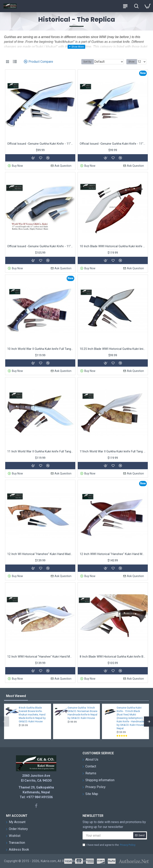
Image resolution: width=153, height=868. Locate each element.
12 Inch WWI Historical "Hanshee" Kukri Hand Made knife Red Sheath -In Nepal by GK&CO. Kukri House (113, 554)
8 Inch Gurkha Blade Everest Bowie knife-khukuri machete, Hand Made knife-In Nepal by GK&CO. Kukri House (32, 715)
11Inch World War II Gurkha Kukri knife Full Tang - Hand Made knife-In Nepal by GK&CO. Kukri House (113, 451)
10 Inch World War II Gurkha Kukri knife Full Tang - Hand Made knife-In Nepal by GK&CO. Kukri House (40, 349)
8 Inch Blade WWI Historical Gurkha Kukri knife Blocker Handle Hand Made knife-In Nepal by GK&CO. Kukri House (113, 657)
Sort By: (88, 62)
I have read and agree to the (109, 845)
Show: (132, 62)
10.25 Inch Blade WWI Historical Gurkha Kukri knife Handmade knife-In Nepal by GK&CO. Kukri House (113, 349)
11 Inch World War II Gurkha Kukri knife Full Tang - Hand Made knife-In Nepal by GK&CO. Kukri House (40, 451)
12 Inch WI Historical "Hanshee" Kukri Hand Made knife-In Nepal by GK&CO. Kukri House (40, 554)
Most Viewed (16, 696)
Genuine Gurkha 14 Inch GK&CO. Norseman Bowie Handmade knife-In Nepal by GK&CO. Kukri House (82, 713)
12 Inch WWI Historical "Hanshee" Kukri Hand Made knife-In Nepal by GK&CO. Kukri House (40, 657)
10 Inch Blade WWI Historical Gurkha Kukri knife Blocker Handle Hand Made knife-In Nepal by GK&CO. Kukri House (113, 246)
